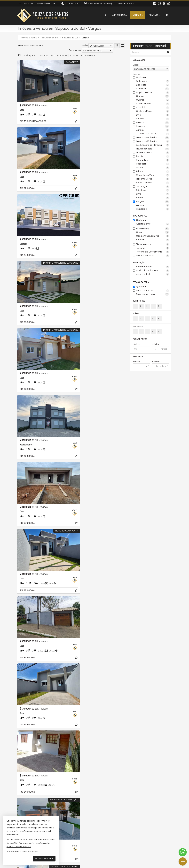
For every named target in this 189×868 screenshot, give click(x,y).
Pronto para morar (153, 295)
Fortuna (153, 119)
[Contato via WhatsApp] (183, 852)
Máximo (156, 346)
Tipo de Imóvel (140, 216)
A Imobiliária (120, 15)
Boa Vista (153, 85)
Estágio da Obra (141, 283)
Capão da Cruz (153, 93)
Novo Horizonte (153, 153)
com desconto (153, 267)
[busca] (167, 15)
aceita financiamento (153, 271)
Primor (153, 172)
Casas (153, 229)
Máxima (156, 363)
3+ (147, 307)
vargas (153, 206)
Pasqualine (153, 160)
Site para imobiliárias (150, 865)
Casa (153, 233)
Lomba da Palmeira (153, 138)
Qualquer (141, 78)
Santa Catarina (153, 183)
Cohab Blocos (153, 104)
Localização (139, 60)
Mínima (137, 363)
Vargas (153, 202)
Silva (153, 194)
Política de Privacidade (126, 865)
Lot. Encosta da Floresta (153, 145)
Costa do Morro (153, 112)
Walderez (153, 209)
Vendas (138, 15)
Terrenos (153, 245)
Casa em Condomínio (153, 236)
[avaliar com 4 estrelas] (30, 803)
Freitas (153, 123)
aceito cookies (44, 859)
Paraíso (153, 157)
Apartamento (153, 224)
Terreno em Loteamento (153, 252)
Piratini (153, 168)
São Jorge (153, 187)
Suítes (136, 314)
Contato (155, 15)
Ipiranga (153, 127)
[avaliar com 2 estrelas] (23, 803)
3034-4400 (72, 4)
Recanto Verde (153, 179)
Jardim (153, 130)
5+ (159, 307)
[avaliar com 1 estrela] (19, 803)
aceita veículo (153, 275)
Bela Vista (153, 81)
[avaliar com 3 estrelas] (26, 803)
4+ (153, 307)
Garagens (138, 327)
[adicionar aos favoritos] (67, 115)
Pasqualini (153, 164)
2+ (142, 307)
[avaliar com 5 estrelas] (33, 803)
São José (153, 191)
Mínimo (137, 346)
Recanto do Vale (153, 175)
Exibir (85, 45)
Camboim (153, 89)
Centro (153, 96)
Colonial (153, 108)
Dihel (153, 115)
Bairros (136, 74)
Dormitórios (139, 301)
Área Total (138, 358)
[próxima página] (122, 803)
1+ (136, 307)
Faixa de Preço (140, 340)
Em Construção (153, 291)
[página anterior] (106, 803)
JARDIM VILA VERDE (153, 134)
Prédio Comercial (153, 256)
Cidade (136, 65)
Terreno (153, 249)
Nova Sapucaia (153, 149)
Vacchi (153, 198)
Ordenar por (75, 50)
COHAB (153, 100)
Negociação (139, 263)
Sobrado (153, 240)
